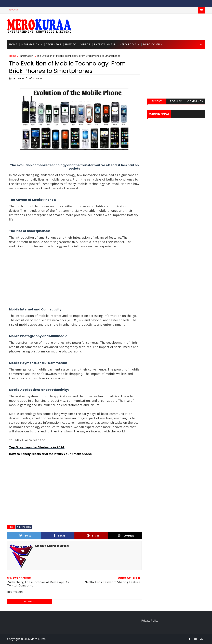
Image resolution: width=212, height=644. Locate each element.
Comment (127, 536)
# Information (24, 527)
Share (60, 536)
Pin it (93, 536)
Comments (195, 101)
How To (71, 44)
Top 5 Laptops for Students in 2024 (37, 447)
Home (13, 44)
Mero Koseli (152, 44)
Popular (176, 101)
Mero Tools (128, 44)
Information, (36, 78)
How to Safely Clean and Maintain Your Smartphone (50, 454)
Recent (157, 101)
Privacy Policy (150, 621)
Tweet (26, 536)
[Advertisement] (143, 27)
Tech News (54, 44)
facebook (29, 602)
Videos (85, 44)
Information (30, 44)
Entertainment (105, 44)
